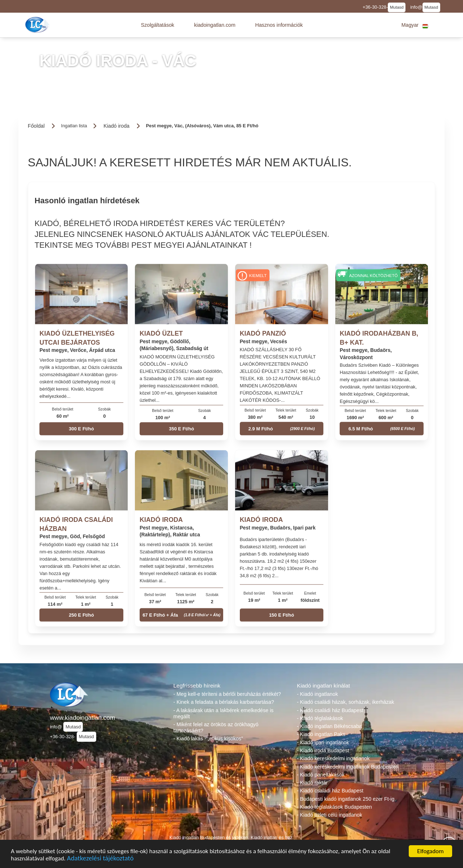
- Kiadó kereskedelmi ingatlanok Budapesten (348, 767)
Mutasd (397, 7)
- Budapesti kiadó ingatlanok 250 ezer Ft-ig (346, 799)
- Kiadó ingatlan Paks (321, 734)
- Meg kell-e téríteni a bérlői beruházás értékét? (227, 694)
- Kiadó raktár (312, 783)
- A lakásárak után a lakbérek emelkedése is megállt (223, 713)
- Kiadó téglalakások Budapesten (334, 807)
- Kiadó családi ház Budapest (330, 710)
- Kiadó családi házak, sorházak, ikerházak (346, 702)
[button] (157, 25)
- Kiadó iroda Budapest (323, 750)
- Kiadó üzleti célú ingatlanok (330, 815)
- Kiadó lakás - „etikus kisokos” (208, 739)
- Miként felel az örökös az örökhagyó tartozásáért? (216, 727)
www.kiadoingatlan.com (82, 718)
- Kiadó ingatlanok (318, 694)
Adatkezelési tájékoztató (100, 859)
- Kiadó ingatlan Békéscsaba (330, 726)
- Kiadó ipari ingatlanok (323, 743)
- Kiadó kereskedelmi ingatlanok (333, 758)
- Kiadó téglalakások (320, 718)
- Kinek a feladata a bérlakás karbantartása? (224, 702)
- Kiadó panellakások (321, 775)
